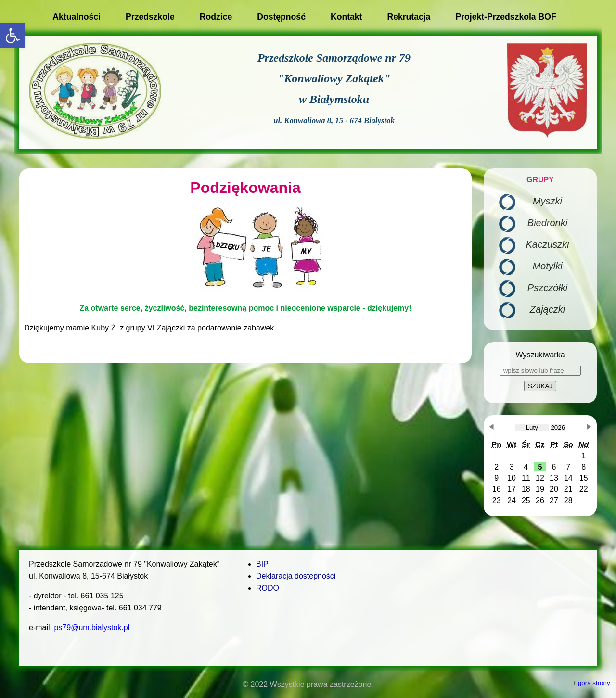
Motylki (547, 266)
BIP (262, 564)
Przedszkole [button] (150, 17)
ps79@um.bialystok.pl (92, 628)
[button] (13, 36)
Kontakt (346, 17)
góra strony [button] (594, 683)
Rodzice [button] (216, 17)
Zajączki (547, 309)
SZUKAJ (540, 386)
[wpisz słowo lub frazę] (540, 371)
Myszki (547, 201)
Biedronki (547, 223)
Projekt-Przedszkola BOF (506, 17)
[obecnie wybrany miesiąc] (532, 427)
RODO (268, 588)
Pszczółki (547, 288)
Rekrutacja (409, 17)
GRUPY (540, 180)
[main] (245, 266)
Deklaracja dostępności (296, 576)
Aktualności (77, 17)
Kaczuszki (547, 244)
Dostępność (281, 17)
